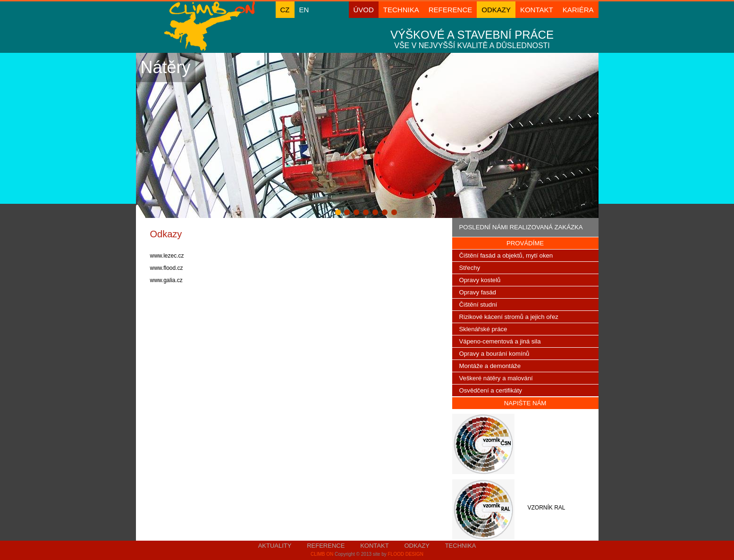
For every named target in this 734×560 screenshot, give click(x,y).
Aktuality (275, 546)
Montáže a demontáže (490, 366)
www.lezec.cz (168, 256)
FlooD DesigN (405, 554)
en (304, 10)
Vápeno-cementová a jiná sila (500, 341)
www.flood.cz (167, 268)
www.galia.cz (166, 280)
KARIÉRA (578, 10)
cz (285, 10)
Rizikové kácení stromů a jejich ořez (509, 317)
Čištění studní (478, 305)
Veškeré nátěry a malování (496, 378)
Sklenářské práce (483, 329)
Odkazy (496, 10)
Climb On (322, 554)
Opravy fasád (478, 292)
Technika (401, 10)
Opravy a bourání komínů (494, 354)
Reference (451, 10)
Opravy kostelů (480, 280)
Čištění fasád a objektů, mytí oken (506, 255)
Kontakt (537, 10)
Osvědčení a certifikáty (491, 390)
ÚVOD (364, 10)
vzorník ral (546, 508)
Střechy (470, 268)
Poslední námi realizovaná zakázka (521, 227)
